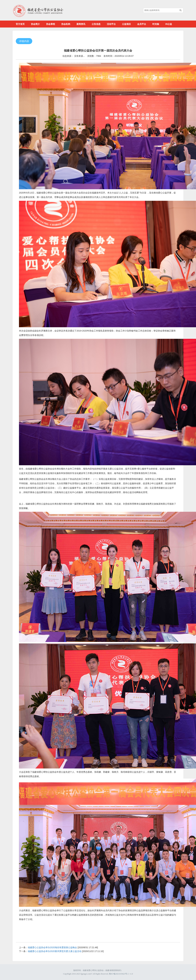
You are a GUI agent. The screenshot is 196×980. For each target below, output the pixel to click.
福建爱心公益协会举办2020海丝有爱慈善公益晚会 (52, 947)
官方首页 (20, 24)
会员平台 (142, 24)
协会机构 (66, 24)
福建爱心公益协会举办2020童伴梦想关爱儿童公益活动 (55, 951)
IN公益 (169, 24)
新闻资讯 (81, 24)
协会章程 (51, 24)
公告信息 (96, 24)
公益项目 (126, 24)
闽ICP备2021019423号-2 (119, 974)
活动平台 (111, 24)
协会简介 (35, 24)
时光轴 (156, 24)
